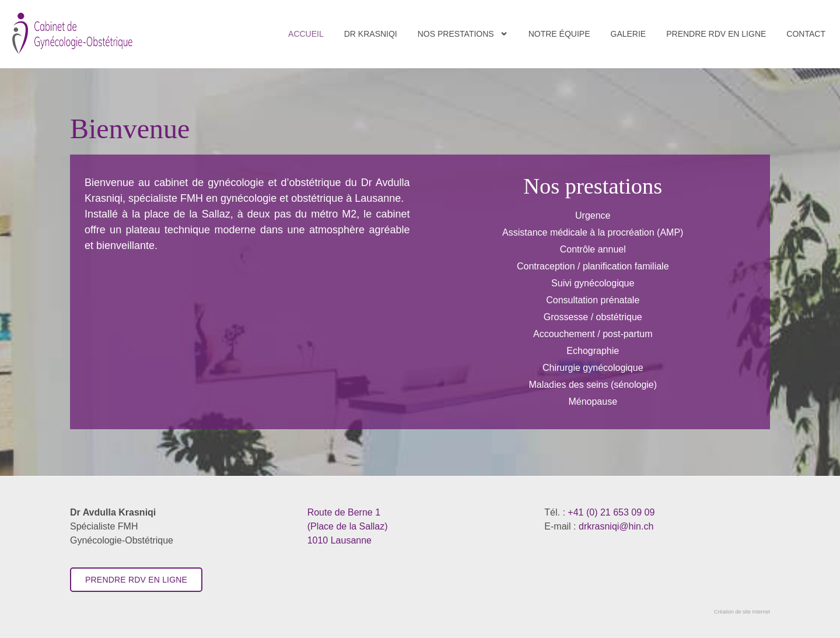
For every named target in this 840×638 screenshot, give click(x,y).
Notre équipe (559, 34)
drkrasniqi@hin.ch (616, 526)
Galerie (629, 34)
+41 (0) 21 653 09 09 (611, 512)
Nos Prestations (463, 34)
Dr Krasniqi (371, 34)
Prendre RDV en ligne (716, 34)
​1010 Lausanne (348, 526)
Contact (806, 34)
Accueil (306, 34)
